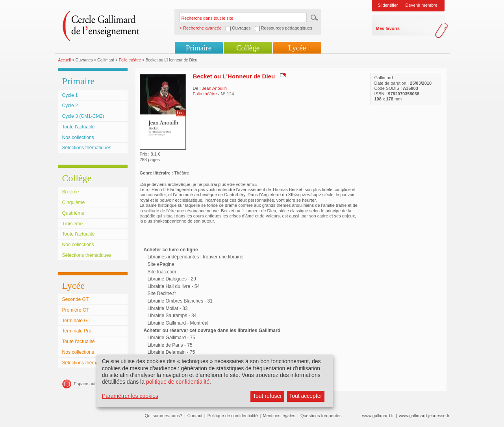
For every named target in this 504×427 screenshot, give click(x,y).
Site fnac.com (162, 272)
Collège (248, 48)
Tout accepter (306, 396)
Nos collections (78, 137)
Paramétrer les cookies (130, 396)
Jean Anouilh (214, 88)
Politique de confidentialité (233, 416)
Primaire (199, 48)
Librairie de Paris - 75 (170, 345)
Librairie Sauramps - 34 (172, 316)
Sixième (71, 192)
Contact (195, 416)
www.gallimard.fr (378, 416)
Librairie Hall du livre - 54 (174, 286)
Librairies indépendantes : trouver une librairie (195, 257)
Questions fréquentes (321, 416)
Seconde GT (76, 299)
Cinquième (74, 202)
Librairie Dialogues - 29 (172, 279)
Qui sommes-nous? (164, 416)
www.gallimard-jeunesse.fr (424, 416)
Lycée (297, 48)
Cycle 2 (70, 106)
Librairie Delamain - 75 (171, 352)
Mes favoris (388, 28)
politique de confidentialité (178, 382)
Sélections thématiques (87, 148)
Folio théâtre (130, 60)
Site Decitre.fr (162, 293)
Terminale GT (77, 321)
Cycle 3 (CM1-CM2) (83, 116)
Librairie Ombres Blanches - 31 (180, 301)
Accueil (65, 60)
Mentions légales (279, 416)
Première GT (76, 310)
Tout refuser (267, 396)
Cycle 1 (70, 95)
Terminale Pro (77, 331)
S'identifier (388, 5)
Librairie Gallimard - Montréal (178, 323)
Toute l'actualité (79, 127)
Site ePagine (161, 264)
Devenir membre (422, 5)
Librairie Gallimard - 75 (171, 338)
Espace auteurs (89, 384)
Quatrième (73, 213)
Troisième (73, 224)
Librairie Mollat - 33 (168, 308)
